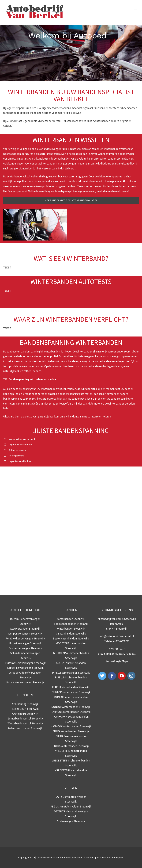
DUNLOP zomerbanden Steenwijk (71, 692)
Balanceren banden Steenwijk (25, 728)
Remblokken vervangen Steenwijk (25, 639)
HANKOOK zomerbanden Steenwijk (71, 712)
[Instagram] (131, 676)
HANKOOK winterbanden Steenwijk (71, 726)
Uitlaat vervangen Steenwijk (25, 643)
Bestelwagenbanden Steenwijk (71, 639)
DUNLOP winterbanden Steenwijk (71, 707)
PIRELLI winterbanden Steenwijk (71, 687)
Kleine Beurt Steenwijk (25, 709)
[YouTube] (122, 676)
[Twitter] (102, 676)
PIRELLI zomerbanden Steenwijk (71, 673)
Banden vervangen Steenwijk (25, 648)
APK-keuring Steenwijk (25, 704)
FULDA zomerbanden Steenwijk (71, 731)
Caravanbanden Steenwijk (71, 634)
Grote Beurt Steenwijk (25, 714)
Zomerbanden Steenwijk (71, 619)
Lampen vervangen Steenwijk (25, 634)
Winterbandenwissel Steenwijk (25, 723)
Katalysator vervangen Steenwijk (25, 682)
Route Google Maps (117, 661)
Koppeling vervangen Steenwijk (25, 668)
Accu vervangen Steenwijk (25, 629)
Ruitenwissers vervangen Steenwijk (25, 663)
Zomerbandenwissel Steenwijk (25, 719)
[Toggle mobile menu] (136, 10)
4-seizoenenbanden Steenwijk (71, 624)
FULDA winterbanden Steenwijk (71, 746)
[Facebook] (112, 676)
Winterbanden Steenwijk (71, 629)
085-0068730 (122, 641)
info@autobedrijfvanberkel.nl (117, 636)
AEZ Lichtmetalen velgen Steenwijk (71, 807)
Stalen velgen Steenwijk (71, 821)
